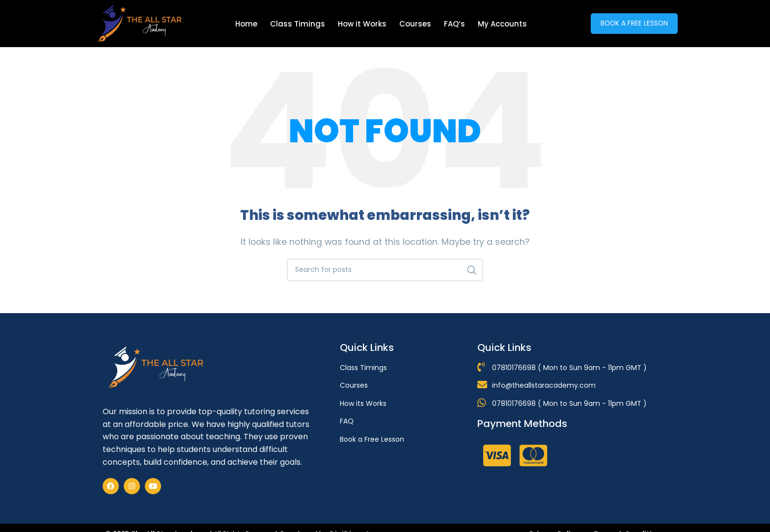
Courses (415, 24)
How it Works (362, 24)
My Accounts (502, 24)
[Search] (385, 270)
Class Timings (298, 24)
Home (246, 24)
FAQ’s (454, 24)
